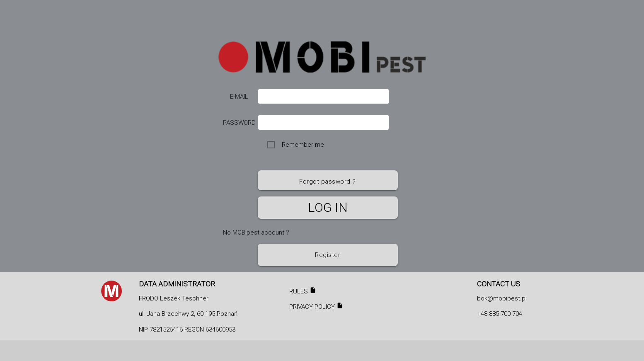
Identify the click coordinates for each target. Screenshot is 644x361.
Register (328, 255)
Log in (328, 207)
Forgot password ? (328, 182)
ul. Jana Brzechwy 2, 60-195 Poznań (188, 314)
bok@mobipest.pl (502, 298)
